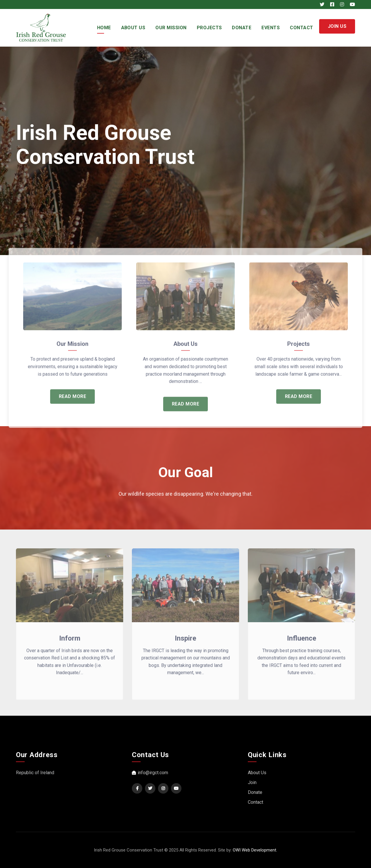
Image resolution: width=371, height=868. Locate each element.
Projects (209, 28)
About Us (133, 28)
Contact (301, 28)
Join (252, 782)
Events (271, 28)
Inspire (185, 642)
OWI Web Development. (255, 850)
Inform (70, 642)
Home (104, 28)
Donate (242, 28)
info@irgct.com (150, 773)
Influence (302, 642)
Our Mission (171, 28)
